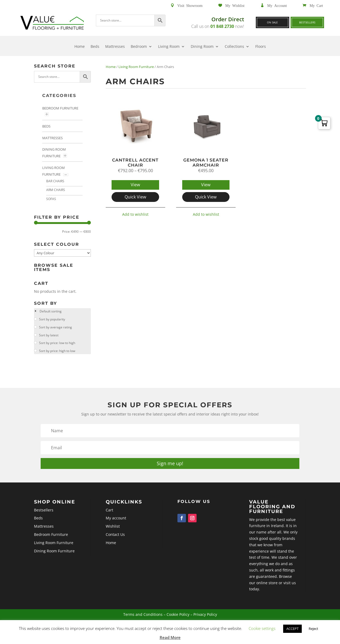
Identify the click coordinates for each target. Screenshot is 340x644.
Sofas (51, 199)
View (135, 185)
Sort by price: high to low (57, 351)
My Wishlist (235, 5)
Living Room (169, 47)
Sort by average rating (55, 327)
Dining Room (202, 47)
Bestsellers (307, 22)
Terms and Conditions (153, 619)
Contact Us (137, 539)
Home (80, 47)
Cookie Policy (175, 619)
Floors (261, 47)
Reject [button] (313, 629)
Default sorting (50, 311)
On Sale (272, 22)
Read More (170, 637)
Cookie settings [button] (262, 628)
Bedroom (139, 47)
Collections (234, 47)
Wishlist (135, 534)
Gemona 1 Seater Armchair (206, 163)
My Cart (316, 5)
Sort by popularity (52, 319)
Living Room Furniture (136, 67)
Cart (133, 524)
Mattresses (115, 47)
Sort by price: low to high (57, 343)
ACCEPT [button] (292, 629)
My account (137, 529)
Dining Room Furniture (100, 549)
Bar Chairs (55, 181)
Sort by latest (48, 335)
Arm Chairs (56, 190)
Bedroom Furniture (60, 108)
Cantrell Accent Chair (135, 163)
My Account (277, 5)
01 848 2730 (222, 26)
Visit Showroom (190, 5)
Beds (95, 47)
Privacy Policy (191, 619)
